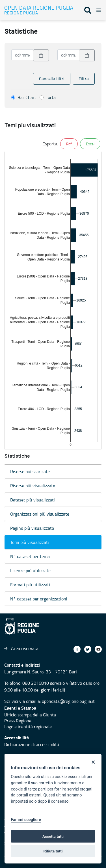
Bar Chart (27, 97)
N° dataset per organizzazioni (39, 599)
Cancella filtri (52, 79)
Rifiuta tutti (53, 851)
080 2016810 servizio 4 (45, 683)
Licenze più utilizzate (30, 570)
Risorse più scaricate (30, 471)
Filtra (84, 79)
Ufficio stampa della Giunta (30, 715)
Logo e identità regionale (28, 727)
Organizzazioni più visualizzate (40, 514)
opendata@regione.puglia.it (68, 701)
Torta (51, 97)
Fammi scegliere (26, 820)
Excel (90, 144)
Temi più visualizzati (30, 542)
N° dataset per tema (30, 556)
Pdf (69, 144)
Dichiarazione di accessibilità (32, 744)
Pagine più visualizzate (32, 528)
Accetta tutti (53, 836)
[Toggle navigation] (97, 9)
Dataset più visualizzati (33, 500)
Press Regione (18, 721)
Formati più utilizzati (30, 585)
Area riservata (21, 648)
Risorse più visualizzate (33, 486)
